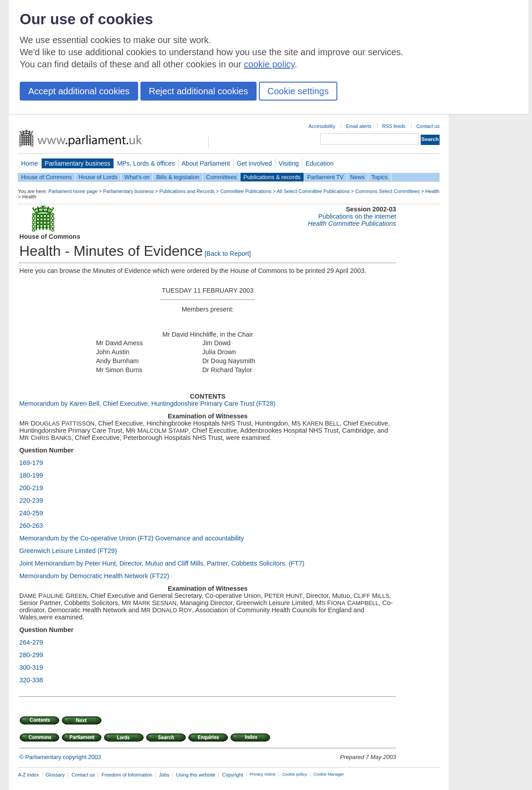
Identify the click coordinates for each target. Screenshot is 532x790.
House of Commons (46, 177)
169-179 (31, 463)
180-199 (31, 475)
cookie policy (269, 64)
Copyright (233, 775)
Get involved (254, 163)
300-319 (31, 667)
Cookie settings (298, 91)
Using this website (196, 775)
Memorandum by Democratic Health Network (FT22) (94, 576)
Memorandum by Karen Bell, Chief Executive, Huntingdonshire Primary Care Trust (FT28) (147, 404)
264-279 (31, 642)
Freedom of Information (127, 775)
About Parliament (206, 163)
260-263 (31, 526)
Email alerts (359, 126)
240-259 (31, 513)
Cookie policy (294, 774)
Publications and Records (187, 191)
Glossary (55, 775)
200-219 (31, 488)
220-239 (31, 500)
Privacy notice (263, 774)
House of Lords (98, 177)
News (358, 177)
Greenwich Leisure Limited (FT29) (68, 551)
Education (320, 163)
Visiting (289, 163)
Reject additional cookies (198, 91)
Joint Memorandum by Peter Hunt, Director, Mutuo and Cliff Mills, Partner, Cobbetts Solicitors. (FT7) (162, 563)
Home (30, 163)
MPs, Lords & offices (146, 163)
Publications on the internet (357, 216)
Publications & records (272, 177)
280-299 (31, 655)
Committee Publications (246, 191)
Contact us (428, 126)
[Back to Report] (228, 254)
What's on (137, 177)
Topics (379, 177)
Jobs (164, 775)
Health (432, 191)
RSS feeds (394, 126)
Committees (221, 177)
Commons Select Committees (388, 191)
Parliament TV (325, 177)
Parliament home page (73, 191)
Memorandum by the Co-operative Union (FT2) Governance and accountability (132, 538)
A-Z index (28, 775)
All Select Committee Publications (313, 191)
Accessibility (322, 126)
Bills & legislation (178, 177)
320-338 (31, 680)
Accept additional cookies (79, 91)
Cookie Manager (329, 774)
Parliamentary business (78, 163)
